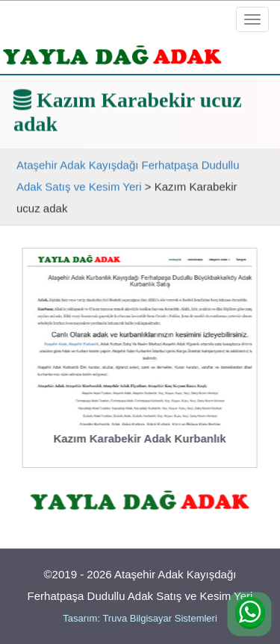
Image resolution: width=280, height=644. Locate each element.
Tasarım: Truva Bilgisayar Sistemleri (140, 618)
